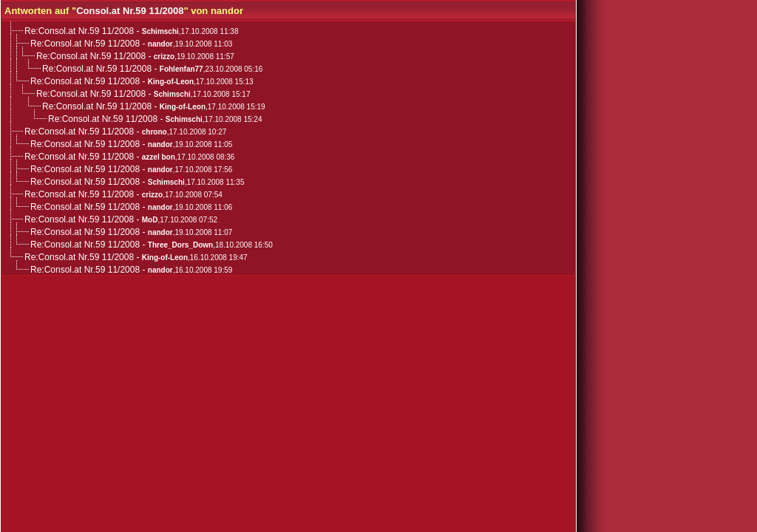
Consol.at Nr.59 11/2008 (130, 11)
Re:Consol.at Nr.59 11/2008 (79, 31)
